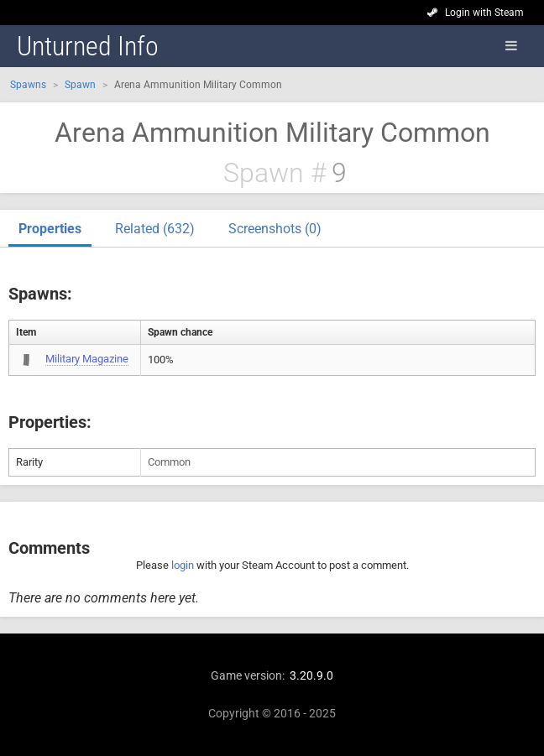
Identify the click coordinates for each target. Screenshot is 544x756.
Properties (50, 229)
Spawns (28, 85)
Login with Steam (484, 13)
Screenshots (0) (275, 229)
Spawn (80, 85)
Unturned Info (88, 46)
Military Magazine (87, 359)
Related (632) (155, 229)
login (183, 565)
